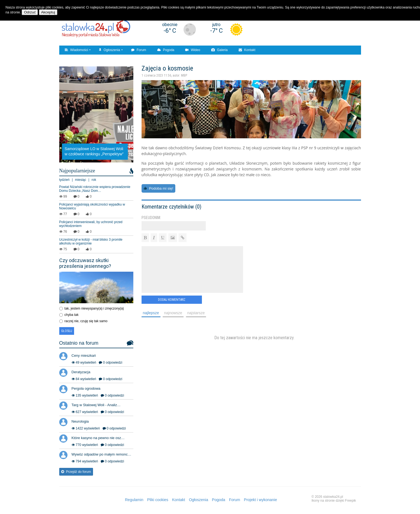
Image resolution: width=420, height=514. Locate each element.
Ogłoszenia (109, 50)
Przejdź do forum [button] (76, 472)
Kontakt (247, 50)
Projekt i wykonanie (260, 500)
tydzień (64, 180)
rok (94, 180)
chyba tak (71, 315)
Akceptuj (48, 12)
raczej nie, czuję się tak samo (86, 321)
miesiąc (81, 180)
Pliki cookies (158, 500)
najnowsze (173, 313)
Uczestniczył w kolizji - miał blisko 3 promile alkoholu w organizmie (91, 241)
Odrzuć (30, 12)
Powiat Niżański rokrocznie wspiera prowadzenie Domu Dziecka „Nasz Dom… (95, 189)
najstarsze (196, 313)
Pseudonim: (151, 218)
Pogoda (166, 50)
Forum (139, 50)
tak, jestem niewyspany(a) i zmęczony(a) (94, 308)
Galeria (219, 50)
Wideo (193, 50)
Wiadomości (77, 50)
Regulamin (134, 500)
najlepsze (151, 313)
